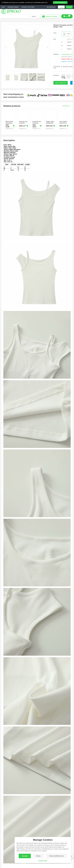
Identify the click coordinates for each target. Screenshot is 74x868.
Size (55, 39)
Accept (25, 856)
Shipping (56, 54)
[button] (52, 7)
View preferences (56, 856)
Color (55, 33)
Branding (56, 75)
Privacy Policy (43, 861)
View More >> (67, 106)
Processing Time (57, 67)
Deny (38, 856)
